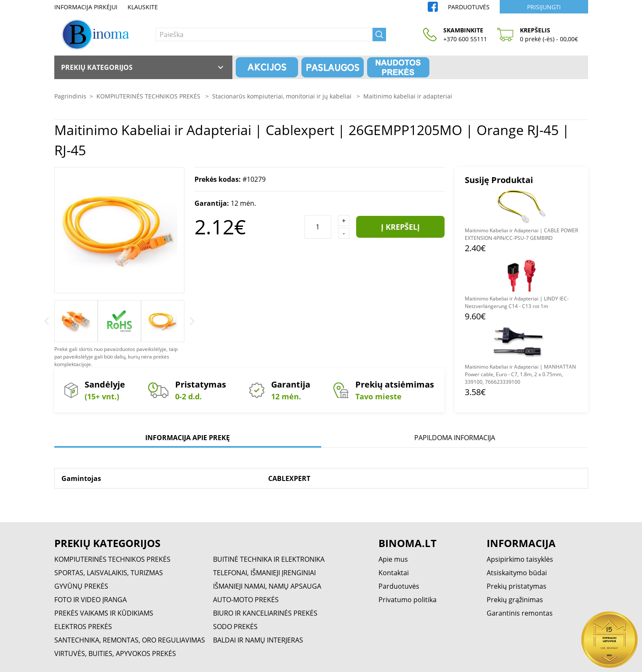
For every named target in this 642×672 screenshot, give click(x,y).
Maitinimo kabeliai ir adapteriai (408, 96)
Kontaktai (394, 573)
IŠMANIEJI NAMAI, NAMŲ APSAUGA (267, 586)
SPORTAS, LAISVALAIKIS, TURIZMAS (109, 573)
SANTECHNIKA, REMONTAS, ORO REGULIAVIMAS (130, 640)
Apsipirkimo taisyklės (520, 559)
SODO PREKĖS (235, 627)
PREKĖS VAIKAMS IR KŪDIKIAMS (104, 613)
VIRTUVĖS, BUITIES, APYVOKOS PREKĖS (115, 653)
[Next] (192, 321)
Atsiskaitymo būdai (517, 573)
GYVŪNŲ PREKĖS (81, 586)
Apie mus (393, 559)
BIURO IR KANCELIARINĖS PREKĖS (265, 613)
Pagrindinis (70, 96)
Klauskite (143, 7)
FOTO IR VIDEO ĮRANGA (91, 600)
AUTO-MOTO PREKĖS (246, 600)
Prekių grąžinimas (515, 600)
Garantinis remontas (520, 613)
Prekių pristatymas (517, 586)
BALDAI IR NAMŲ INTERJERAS (258, 640)
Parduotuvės (469, 7)
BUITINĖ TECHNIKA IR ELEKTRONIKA (269, 559)
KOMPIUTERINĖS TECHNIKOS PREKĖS (149, 96)
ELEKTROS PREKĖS (83, 627)
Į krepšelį (400, 227)
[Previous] (47, 321)
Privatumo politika (408, 600)
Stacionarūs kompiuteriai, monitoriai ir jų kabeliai (283, 96)
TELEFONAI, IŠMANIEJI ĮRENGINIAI (264, 573)
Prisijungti (544, 7)
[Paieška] (264, 35)
